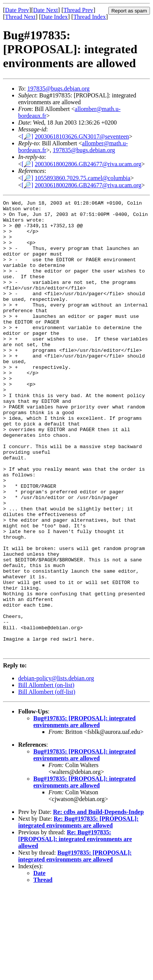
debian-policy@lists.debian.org (56, 769)
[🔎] (27, 136)
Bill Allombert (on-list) (46, 776)
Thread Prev (78, 10)
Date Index (54, 17)
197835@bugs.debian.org (59, 89)
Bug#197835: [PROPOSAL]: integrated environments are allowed (84, 812)
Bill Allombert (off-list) (47, 782)
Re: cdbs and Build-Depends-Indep (98, 902)
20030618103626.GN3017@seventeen (82, 136)
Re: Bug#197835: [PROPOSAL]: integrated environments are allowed (78, 913)
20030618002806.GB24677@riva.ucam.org (88, 164)
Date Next (46, 10)
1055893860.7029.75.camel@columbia (83, 178)
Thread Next (20, 17)
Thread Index (90, 17)
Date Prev (17, 10)
